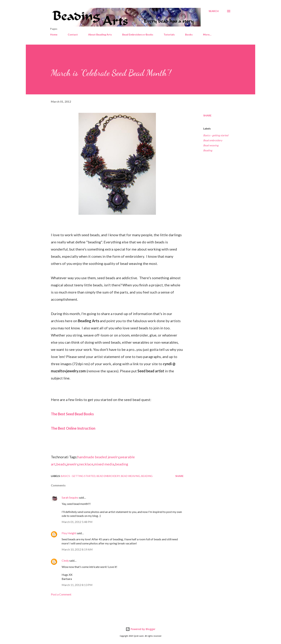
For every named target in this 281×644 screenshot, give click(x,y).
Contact (73, 34)
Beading (208, 150)
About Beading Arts (100, 34)
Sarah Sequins (70, 497)
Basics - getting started (216, 135)
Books (189, 34)
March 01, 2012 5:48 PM (77, 522)
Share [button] (207, 115)
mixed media (104, 464)
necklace (86, 464)
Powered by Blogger (140, 629)
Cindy (65, 560)
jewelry (72, 464)
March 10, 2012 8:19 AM (77, 549)
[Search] (214, 11)
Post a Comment (61, 594)
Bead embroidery (213, 140)
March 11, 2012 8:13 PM (77, 585)
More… (207, 34)
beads (61, 464)
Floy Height (69, 533)
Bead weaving (211, 145)
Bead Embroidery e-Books (138, 34)
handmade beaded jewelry (98, 457)
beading (122, 464)
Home (54, 34)
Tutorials (169, 34)
